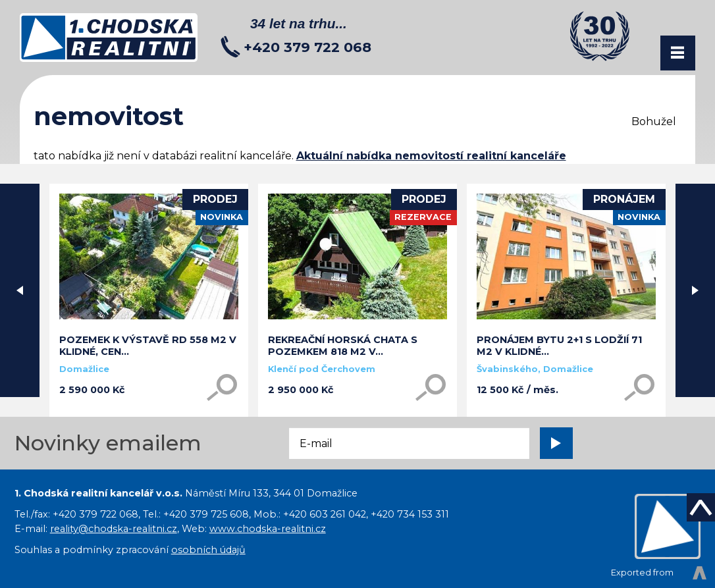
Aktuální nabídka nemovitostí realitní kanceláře (431, 156)
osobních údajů (208, 550)
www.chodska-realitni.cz (268, 529)
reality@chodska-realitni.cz (114, 529)
